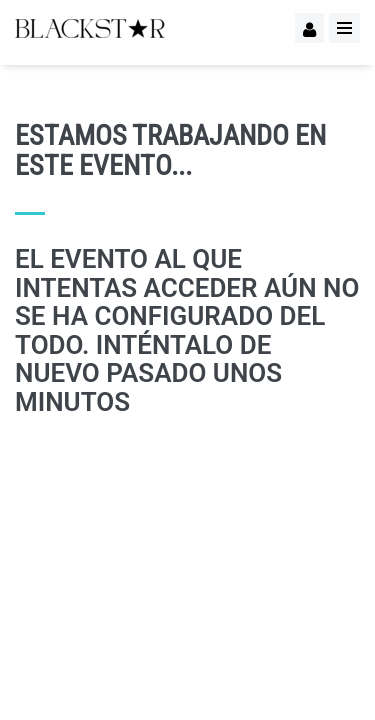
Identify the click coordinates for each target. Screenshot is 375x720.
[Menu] (344, 28)
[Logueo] (309, 28)
